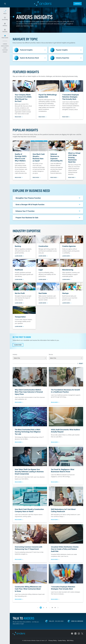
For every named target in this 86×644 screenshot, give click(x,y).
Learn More (19, 256)
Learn (5, 48)
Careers (5, 44)
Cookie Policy (62, 641)
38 (52, 608)
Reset (80, 363)
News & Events (5, 46)
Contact (77, 4)
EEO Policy (70, 641)
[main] (43, 326)
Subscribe (18, 345)
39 (55, 608)
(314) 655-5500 (59, 621)
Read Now (18, 117)
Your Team (5, 50)
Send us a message (77, 621)
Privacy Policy (53, 641)
